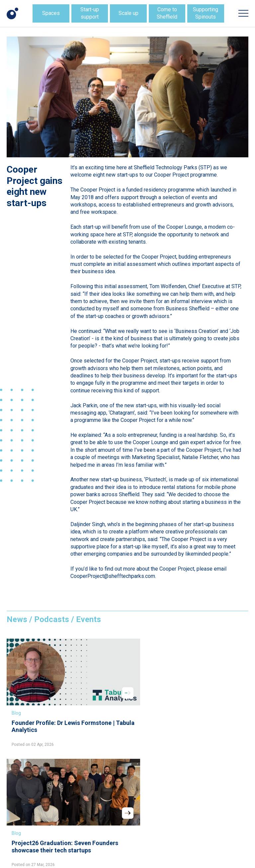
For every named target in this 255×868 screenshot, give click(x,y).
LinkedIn (97, 817)
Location (97, 780)
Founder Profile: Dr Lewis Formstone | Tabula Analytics (37, 701)
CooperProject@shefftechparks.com (113, 576)
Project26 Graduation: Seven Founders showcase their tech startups (125, 705)
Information (101, 788)
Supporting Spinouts (206, 13)
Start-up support (90, 13)
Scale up (128, 13)
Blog (16, 684)
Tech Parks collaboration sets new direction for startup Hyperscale (209, 705)
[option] (127, 97)
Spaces (51, 13)
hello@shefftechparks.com (42, 803)
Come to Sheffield (167, 13)
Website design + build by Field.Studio (41, 856)
